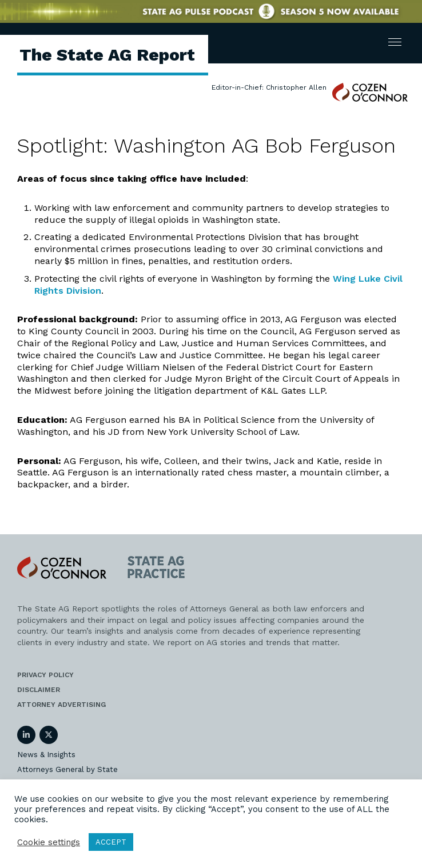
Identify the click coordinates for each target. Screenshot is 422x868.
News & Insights (46, 755)
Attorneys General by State (67, 769)
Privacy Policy (45, 675)
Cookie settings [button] (49, 842)
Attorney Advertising (61, 705)
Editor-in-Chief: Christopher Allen (269, 87)
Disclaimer (39, 690)
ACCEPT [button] (111, 842)
